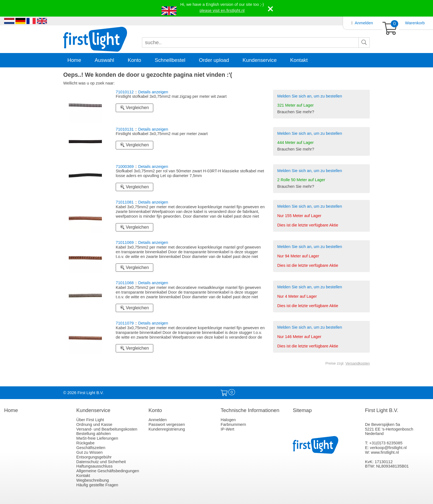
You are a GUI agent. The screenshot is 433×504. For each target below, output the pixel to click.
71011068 (125, 283)
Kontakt (299, 60)
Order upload (214, 60)
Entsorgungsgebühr (94, 457)
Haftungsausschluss (94, 466)
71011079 (125, 323)
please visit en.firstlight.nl (222, 10)
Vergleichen (134, 108)
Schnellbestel (170, 60)
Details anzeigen (153, 92)
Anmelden (364, 23)
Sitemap (302, 410)
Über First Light (90, 420)
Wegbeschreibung (93, 480)
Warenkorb (415, 23)
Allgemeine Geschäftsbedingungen (108, 471)
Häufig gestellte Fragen (97, 485)
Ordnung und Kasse (94, 424)
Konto (134, 60)
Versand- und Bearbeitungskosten (107, 429)
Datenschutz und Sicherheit (101, 462)
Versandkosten (358, 363)
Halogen (228, 420)
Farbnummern (233, 424)
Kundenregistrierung (167, 429)
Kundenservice (259, 60)
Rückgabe (85, 443)
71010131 (125, 129)
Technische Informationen (250, 410)
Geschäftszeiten (91, 448)
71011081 (125, 202)
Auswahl (105, 60)
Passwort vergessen (167, 424)
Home (74, 60)
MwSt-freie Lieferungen (97, 438)
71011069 (125, 242)
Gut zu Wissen (89, 452)
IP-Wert (227, 429)
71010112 (125, 92)
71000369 (125, 167)
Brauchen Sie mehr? (296, 112)
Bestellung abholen (93, 434)
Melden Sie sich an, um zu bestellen (310, 96)
